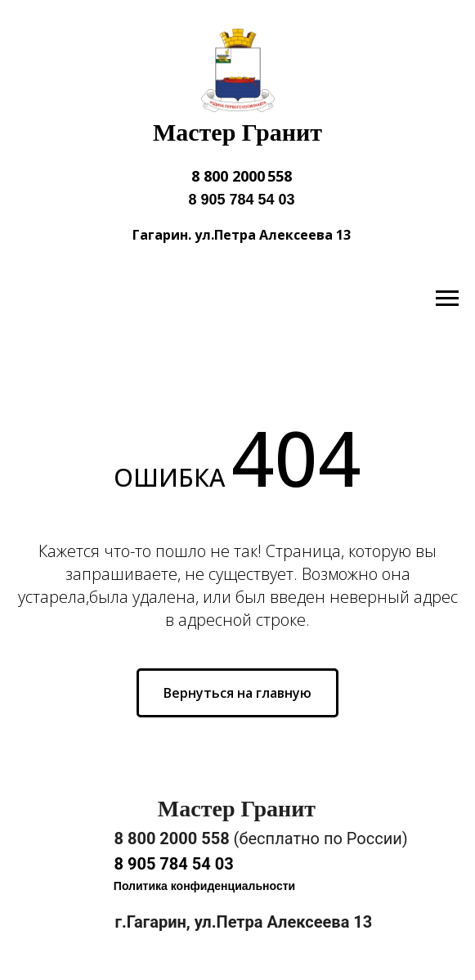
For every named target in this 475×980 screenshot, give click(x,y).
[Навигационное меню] (447, 299)
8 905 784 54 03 (241, 200)
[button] (205, 887)
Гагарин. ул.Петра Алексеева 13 (242, 235)
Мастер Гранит (237, 132)
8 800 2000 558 (242, 176)
